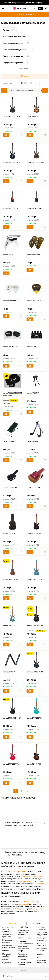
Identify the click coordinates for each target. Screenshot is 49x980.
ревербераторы (25, 881)
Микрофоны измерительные (9, 946)
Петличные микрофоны (23, 955)
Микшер (6, 951)
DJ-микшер (22, 959)
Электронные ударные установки (8, 929)
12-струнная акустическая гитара (23, 949)
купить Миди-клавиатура (30, 901)
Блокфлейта (23, 927)
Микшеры (6, 959)
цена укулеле (39, 884)
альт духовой (24, 904)
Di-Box (17, 909)
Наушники (7, 962)
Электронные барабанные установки (23, 932)
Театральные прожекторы (8, 936)
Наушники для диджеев (8, 941)
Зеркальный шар (25, 938)
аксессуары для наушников (32, 876)
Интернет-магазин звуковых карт (15, 871)
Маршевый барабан (7, 955)
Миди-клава (39, 909)
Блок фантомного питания (25, 964)
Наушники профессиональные (26, 942)
